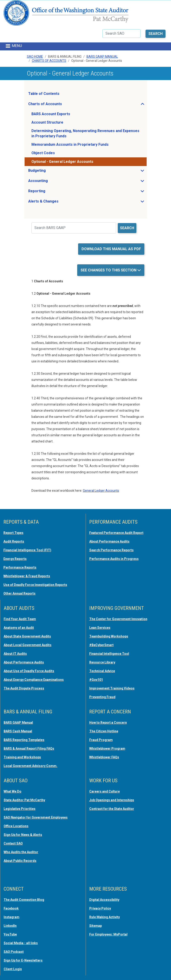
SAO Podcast (14, 952)
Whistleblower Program (107, 749)
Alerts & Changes (57, 203)
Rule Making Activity (105, 917)
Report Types (13, 533)
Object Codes (43, 153)
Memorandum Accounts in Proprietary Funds (70, 144)
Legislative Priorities (20, 809)
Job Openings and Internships (112, 800)
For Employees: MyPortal (108, 934)
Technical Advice (102, 671)
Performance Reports (20, 567)
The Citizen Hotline (104, 731)
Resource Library (102, 662)
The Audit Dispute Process (24, 688)
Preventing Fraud (102, 697)
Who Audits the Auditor (21, 852)
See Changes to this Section (109, 270)
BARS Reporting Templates (24, 740)
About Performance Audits (109, 541)
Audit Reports (14, 541)
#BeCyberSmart (101, 645)
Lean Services (100, 628)
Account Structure (47, 122)
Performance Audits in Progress (114, 559)
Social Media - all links (21, 943)
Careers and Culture (105, 791)
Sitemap (96, 926)
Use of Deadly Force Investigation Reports (35, 585)
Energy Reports (15, 559)
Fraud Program (101, 740)
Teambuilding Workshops (109, 636)
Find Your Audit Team (20, 619)
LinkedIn (10, 926)
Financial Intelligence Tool (109, 654)
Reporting (50, 192)
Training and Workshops (22, 757)
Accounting (52, 182)
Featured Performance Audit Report (116, 533)
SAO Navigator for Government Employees (36, 817)
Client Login (13, 969)
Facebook (11, 908)
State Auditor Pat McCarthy (24, 800)
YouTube (10, 934)
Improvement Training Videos (112, 688)
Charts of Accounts (59, 105)
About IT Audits (15, 654)
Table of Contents (44, 94)
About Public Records (20, 861)
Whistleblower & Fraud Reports (27, 576)
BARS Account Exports (51, 114)
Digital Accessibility (104, 900)
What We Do (13, 791)
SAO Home (35, 57)
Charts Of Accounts (49, 61)
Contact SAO (13, 843)
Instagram (11, 917)
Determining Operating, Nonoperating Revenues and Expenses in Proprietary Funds (85, 133)
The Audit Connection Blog (24, 900)
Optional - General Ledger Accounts (62, 162)
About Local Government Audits (28, 645)
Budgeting (51, 172)
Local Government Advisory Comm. (31, 766)
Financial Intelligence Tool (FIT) (27, 550)
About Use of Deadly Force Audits (29, 671)
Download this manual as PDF (111, 249)
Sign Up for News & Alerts (23, 835)
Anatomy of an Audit (19, 628)
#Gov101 (96, 680)
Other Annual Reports (19, 593)
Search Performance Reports (111, 550)
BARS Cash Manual (18, 731)
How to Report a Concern (108, 723)
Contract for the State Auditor (112, 809)
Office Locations (16, 826)
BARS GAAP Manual (102, 57)
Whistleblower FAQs (104, 757)
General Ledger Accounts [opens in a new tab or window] (101, 491)
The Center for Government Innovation (118, 619)
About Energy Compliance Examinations (34, 680)
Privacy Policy (100, 908)
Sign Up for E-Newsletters (23, 960)
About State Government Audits (27, 636)
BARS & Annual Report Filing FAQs (29, 749)
